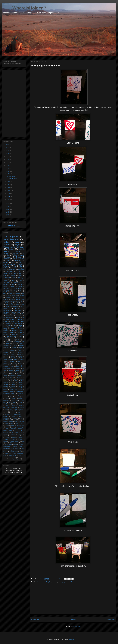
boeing (12, 391)
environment (7, 325)
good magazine (18, 415)
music (5, 332)
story (21, 446)
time (12, 305)
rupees (8, 438)
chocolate (17, 397)
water (15, 259)
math (13, 425)
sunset (18, 448)
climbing (9, 323)
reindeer (13, 434)
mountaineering (17, 268)
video (9, 257)
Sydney (15, 290)
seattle (13, 439)
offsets (20, 332)
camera (12, 275)
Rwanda (17, 372)
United (17, 381)
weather (20, 457)
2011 (8, 203)
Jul (9, 185)
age (21, 290)
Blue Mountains (10, 351)
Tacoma (18, 377)
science (18, 242)
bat (16, 390)
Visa (13, 383)
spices (21, 445)
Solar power (18, 288)
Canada (18, 309)
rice (18, 436)
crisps (20, 402)
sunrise (20, 338)
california (6, 259)
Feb (9, 197)
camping (18, 261)
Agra (15, 345)
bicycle (18, 245)
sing (6, 443)
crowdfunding (7, 404)
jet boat (13, 329)
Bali (20, 262)
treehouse (20, 454)
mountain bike (17, 331)
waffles (21, 455)
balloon (5, 390)
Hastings (20, 361)
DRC (7, 356)
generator (13, 413)
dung (20, 406)
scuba (23, 303)
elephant (22, 407)
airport (20, 320)
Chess (20, 353)
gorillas (5, 416)
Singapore (20, 374)
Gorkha (12, 361)
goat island (8, 415)
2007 (8, 215)
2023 (8, 148)
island (5, 422)
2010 (8, 206)
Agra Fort (22, 345)
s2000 (14, 438)
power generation (11, 336)
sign (7, 305)
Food (9, 261)
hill (21, 418)
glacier (20, 327)
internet (15, 296)
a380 (13, 384)
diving (14, 406)
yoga (19, 459)
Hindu (20, 284)
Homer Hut (7, 363)
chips (11, 397)
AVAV (20, 344)
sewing (20, 439)
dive (7, 406)
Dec (9, 174)
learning (22, 296)
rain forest (19, 432)
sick (23, 441)
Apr (9, 194)
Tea (23, 318)
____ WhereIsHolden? (24, 8)
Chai (13, 353)
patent (10, 430)
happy (5, 329)
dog (15, 266)
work (10, 459)
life (17, 423)
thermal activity (14, 452)
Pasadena (6, 288)
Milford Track (17, 368)
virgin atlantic (12, 455)
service (12, 338)
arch (5, 388)
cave (20, 275)
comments (6, 400)
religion (5, 436)
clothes (20, 399)
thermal (5, 452)
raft (12, 432)
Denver (13, 356)
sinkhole (12, 443)
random (13, 301)
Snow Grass (12, 375)
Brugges (6, 353)
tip (24, 452)
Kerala (5, 365)
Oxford (20, 286)
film (14, 277)
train (5, 270)
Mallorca (6, 367)
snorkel (23, 443)
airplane (6, 386)
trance (13, 454)
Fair (14, 312)
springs (15, 446)
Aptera (7, 307)
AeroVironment (7, 345)
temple (5, 340)
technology (19, 450)
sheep (5, 441)
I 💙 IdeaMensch (14, 226)
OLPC (22, 259)
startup (6, 279)
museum (55, 582)
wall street (6, 457)
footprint (12, 327)
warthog (14, 457)
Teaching (10, 272)
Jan (9, 199)
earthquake (6, 407)
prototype (6, 432)
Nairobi (13, 286)
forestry (17, 294)
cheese (13, 292)
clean (7, 399)
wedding (16, 342)
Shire (13, 374)
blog (21, 273)
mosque (6, 331)
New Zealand (11, 239)
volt (23, 340)
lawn (13, 423)
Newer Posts (36, 620)
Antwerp (14, 347)
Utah (19, 272)
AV (14, 344)
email (7, 409)
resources (12, 436)
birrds (21, 390)
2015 (8, 162)
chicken (5, 397)
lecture (6, 268)
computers (19, 323)
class (23, 321)
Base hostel (7, 349)
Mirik (23, 314)
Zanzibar (6, 384)
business (6, 321)
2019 (8, 154)
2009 (8, 209)
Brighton (20, 351)
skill (17, 443)
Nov (9, 182)
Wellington (7, 273)
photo (16, 430)
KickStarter (7, 314)
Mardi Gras (19, 367)
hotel (14, 420)
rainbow (6, 434)
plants (12, 299)
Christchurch (7, 310)
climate (13, 399)
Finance (20, 312)
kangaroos (22, 422)
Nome (17, 370)
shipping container (15, 441)
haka (20, 416)
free (23, 294)
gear (7, 413)
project (22, 255)
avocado (20, 388)
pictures (72, 582)
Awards (21, 347)
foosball (12, 411)
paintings (61, 582)
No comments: (56, 579)
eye (14, 325)
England (20, 356)
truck (5, 455)
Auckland (15, 307)
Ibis (21, 363)
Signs (15, 255)
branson (20, 393)
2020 (8, 151)
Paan (23, 370)
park (5, 430)
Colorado (13, 354)
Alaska (14, 281)
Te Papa (13, 379)
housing (20, 420)
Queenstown (9, 372)
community (15, 400)
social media (9, 445)
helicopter (15, 418)
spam (16, 445)
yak (14, 459)
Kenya (18, 251)
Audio (20, 281)
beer (15, 273)
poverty (22, 334)
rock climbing (8, 303)
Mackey (20, 365)
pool (7, 301)
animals (7, 245)
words (5, 459)
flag (16, 409)
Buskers (6, 309)
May (9, 191)
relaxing (20, 434)
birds (8, 255)
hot (10, 420)
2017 (8, 156)
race (21, 336)
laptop (7, 423)
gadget (23, 411)
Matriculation (7, 368)
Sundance (6, 290)
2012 (8, 171)
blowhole (6, 391)
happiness (6, 418)
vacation (13, 279)
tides (12, 340)
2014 (8, 165)
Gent (16, 360)
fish (5, 294)
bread (5, 395)
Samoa (11, 249)
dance (20, 292)
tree (23, 305)
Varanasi (6, 383)
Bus (21, 307)
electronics (7, 277)
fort (17, 411)
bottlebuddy (7, 393)
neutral (12, 332)
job (16, 422)
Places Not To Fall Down (14, 247)
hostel (5, 420)
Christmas (18, 310)
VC (22, 381)
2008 (8, 212)
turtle (18, 340)
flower (21, 409)
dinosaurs (22, 404)
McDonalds (16, 314)
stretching (6, 448)
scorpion (6, 439)
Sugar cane (9, 377)
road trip (20, 301)
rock (5, 338)
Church (6, 284)
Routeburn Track (8, 318)
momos (8, 427)
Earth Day (7, 312)
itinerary (11, 422)
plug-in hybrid (20, 299)
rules (23, 436)
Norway (19, 316)
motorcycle (22, 427)
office (7, 429)
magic (7, 425)
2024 (8, 145)
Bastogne (15, 349)
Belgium (22, 349)
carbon (6, 262)
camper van (15, 321)
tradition (7, 454)
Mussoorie (10, 316)
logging (23, 423)
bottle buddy (19, 391)
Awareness (18, 283)
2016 (8, 159)
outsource (19, 297)
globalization (21, 413)
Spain (18, 318)
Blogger (71, 640)
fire (13, 262)
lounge (20, 329)
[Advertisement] (73, 599)
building (17, 395)
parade (67, 582)
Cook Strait (21, 354)
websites (12, 270)
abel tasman (10, 320)
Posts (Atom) (77, 627)
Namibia (11, 370)
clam (23, 397)
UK (11, 381)
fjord (5, 327)
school (20, 438)
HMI (13, 284)
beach (5, 292)
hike (21, 266)
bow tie (14, 393)
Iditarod (6, 286)
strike (12, 448)
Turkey (6, 253)
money (14, 427)
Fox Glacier (15, 358)
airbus (20, 384)
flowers (10, 294)
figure (12, 409)
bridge (10, 395)
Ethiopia (6, 358)
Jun (9, 188)
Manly (12, 367)
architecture (12, 388)
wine (8, 344)
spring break (7, 446)
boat (5, 275)
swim (23, 448)
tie (20, 452)
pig (22, 430)
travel (18, 305)
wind (23, 342)
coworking (12, 402)
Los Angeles (47, 582)
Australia (6, 283)
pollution (14, 334)
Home (73, 620)
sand (16, 303)
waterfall (8, 342)
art (37, 582)
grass (13, 416)
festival (20, 325)
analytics (13, 386)
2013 (8, 168)
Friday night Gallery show (46, 66)
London (12, 365)
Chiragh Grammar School (13, 264)
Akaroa (7, 347)
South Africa (21, 375)
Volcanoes (7, 266)
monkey (9, 297)
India (6, 242)
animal (20, 386)
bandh (11, 390)
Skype (5, 375)
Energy (18, 257)
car (22, 395)
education (15, 407)
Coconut (6, 354)
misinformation (21, 425)
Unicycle (15, 253)
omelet (13, 429)
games (41, 582)
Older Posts (110, 620)
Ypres (20, 383)
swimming (9, 450)
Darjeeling (21, 270)
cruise (15, 404)
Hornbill (15, 363)
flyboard (6, 411)
